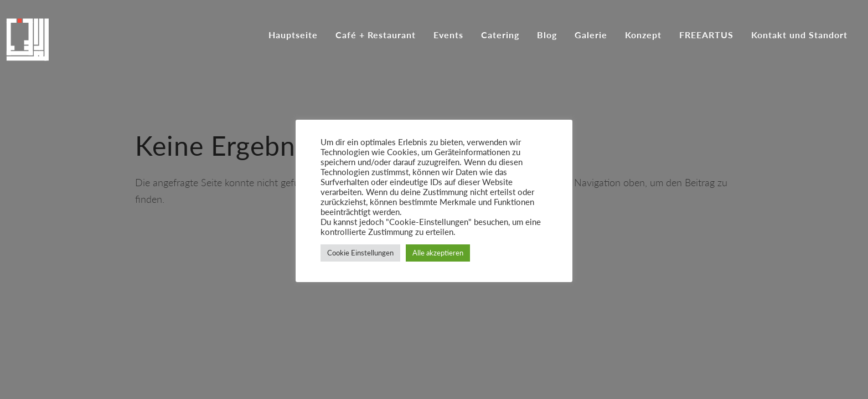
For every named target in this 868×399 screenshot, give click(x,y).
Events (448, 35)
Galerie (591, 35)
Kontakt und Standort (799, 35)
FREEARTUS (706, 35)
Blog (547, 35)
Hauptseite (293, 35)
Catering (500, 35)
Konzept (643, 35)
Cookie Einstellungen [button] (360, 253)
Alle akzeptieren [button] (438, 253)
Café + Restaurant (376, 35)
